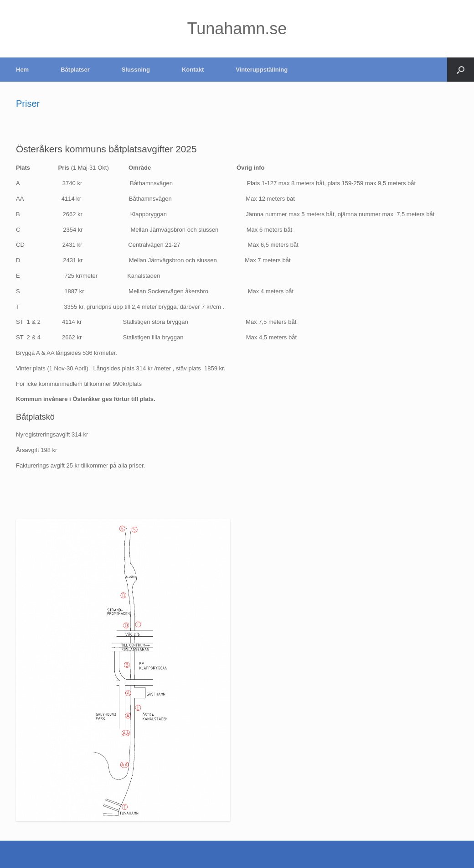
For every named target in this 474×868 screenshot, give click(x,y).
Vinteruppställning (262, 70)
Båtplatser (75, 70)
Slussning (136, 70)
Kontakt (193, 70)
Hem (22, 70)
